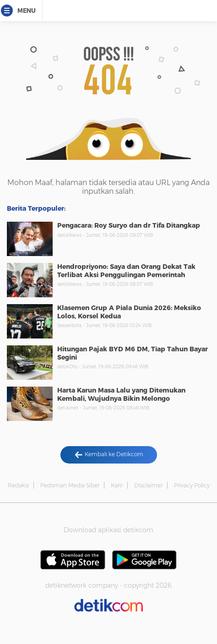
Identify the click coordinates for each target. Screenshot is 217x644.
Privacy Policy (192, 485)
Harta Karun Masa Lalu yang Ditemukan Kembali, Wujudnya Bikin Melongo (121, 394)
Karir (117, 485)
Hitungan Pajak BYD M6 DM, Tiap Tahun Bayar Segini (133, 353)
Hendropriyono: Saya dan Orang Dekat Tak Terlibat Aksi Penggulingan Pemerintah (126, 271)
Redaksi (18, 485)
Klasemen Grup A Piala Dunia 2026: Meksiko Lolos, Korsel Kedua (129, 312)
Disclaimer (148, 485)
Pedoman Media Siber (70, 485)
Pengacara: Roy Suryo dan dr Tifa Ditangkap (129, 225)
